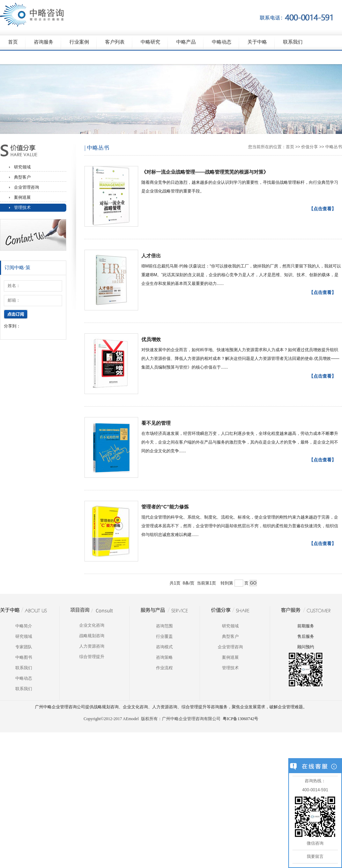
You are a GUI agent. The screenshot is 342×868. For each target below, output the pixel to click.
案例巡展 (22, 197)
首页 (13, 42)
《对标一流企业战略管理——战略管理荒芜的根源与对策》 (205, 172)
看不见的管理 (156, 423)
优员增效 (151, 339)
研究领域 (22, 167)
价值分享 (310, 147)
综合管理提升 (92, 657)
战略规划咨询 (92, 636)
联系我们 (293, 42)
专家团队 (24, 647)
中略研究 (150, 42)
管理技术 (22, 207)
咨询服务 (44, 42)
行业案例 (79, 42)
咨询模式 (164, 647)
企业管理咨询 (27, 187)
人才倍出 (151, 256)
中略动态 (222, 42)
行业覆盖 (164, 636)
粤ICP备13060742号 (241, 719)
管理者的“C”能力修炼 (165, 507)
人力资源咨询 (92, 646)
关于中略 (257, 42)
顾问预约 (306, 647)
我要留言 (315, 856)
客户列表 (115, 42)
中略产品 (186, 42)
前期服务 (306, 626)
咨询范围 (164, 626)
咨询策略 (164, 657)
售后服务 (306, 636)
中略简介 (24, 626)
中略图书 (24, 657)
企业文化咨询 (92, 625)
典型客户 (22, 177)
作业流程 (164, 668)
